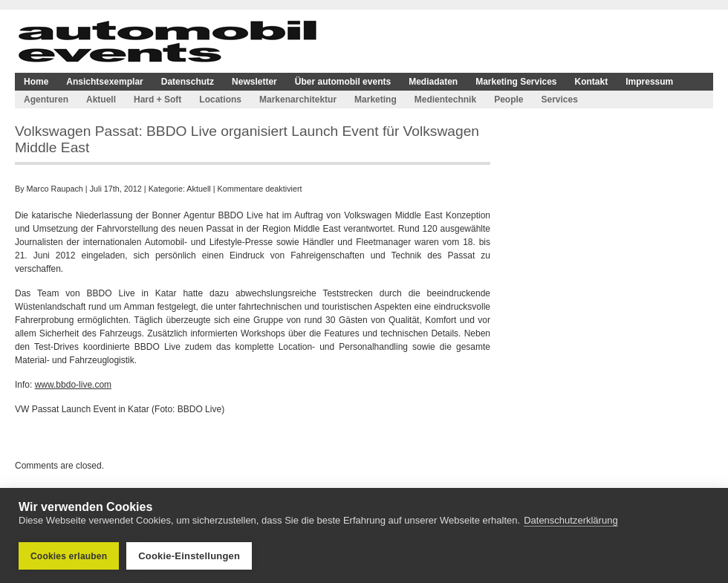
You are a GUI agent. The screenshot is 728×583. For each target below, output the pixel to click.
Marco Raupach (55, 189)
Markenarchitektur (298, 100)
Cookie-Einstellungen (189, 556)
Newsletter (254, 82)
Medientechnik (445, 100)
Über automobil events (343, 82)
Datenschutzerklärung (571, 520)
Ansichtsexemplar (104, 82)
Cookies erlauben (69, 556)
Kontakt (592, 82)
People (508, 100)
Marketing (376, 100)
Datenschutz (188, 82)
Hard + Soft (157, 100)
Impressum (649, 82)
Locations (220, 100)
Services (559, 100)
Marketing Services (516, 82)
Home (36, 82)
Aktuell (101, 100)
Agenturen (46, 100)
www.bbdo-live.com (73, 385)
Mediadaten (433, 82)
